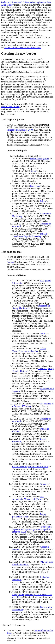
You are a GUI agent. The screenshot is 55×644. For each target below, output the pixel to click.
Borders (10, 262)
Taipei (33, 171)
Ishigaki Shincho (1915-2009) (20, 130)
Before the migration (39, 158)
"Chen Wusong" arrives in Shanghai (29, 350)
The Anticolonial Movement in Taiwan (28, 498)
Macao (43, 333)
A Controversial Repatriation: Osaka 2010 (30, 465)
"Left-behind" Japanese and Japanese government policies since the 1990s (32, 529)
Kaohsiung (35, 186)
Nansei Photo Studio (10, 107)
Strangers (44, 484)
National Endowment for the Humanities (23, 48)
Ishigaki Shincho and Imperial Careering (30, 235)
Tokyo (43, 201)
